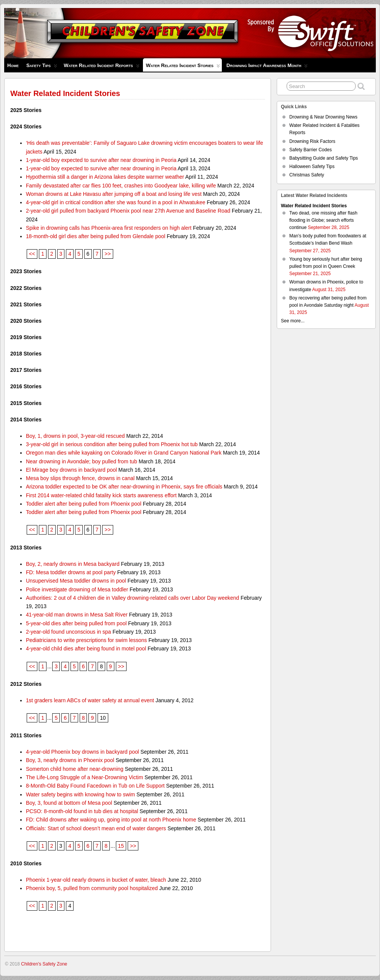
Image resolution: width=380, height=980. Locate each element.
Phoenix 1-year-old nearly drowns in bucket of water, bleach (96, 880)
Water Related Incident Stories (183, 67)
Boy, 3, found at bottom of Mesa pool (69, 803)
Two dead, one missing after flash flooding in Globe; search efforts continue (323, 220)
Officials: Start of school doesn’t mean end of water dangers (96, 828)
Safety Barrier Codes (310, 150)
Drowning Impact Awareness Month (267, 67)
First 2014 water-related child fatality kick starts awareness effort (101, 495)
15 (121, 846)
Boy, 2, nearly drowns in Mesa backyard (73, 564)
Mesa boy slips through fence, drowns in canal (80, 478)
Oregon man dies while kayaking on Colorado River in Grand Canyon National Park (124, 453)
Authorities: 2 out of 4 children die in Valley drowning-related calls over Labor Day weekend (132, 598)
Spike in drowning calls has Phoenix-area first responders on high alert (109, 228)
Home (13, 65)
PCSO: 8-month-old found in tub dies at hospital (82, 811)
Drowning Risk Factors (312, 141)
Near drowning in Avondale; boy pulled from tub (82, 461)
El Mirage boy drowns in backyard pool (71, 470)
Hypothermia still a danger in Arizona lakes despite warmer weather (105, 177)
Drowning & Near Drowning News (323, 117)
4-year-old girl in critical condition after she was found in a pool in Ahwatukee (116, 202)
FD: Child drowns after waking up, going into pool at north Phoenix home (111, 820)
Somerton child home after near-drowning (75, 769)
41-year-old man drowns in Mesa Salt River (77, 615)
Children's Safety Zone (44, 964)
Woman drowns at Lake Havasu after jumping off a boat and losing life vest (114, 194)
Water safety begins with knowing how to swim (80, 794)
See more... (293, 321)
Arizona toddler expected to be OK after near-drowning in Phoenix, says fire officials (124, 487)
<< (32, 254)
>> (107, 254)
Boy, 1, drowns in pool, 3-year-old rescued (75, 436)
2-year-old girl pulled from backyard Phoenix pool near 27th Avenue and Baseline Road (128, 211)
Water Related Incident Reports (102, 67)
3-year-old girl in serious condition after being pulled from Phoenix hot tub (112, 444)
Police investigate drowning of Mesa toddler (77, 589)
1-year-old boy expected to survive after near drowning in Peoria (101, 160)
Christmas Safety (307, 175)
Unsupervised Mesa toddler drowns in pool (76, 581)
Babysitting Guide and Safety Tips (324, 158)
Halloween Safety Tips (312, 167)
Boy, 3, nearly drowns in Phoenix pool (70, 760)
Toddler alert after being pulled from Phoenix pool (84, 504)
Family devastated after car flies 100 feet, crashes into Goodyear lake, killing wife (121, 186)
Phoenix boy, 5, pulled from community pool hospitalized (92, 888)
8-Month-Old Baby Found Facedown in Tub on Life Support (95, 786)
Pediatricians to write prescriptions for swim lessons (87, 640)
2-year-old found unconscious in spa (68, 632)
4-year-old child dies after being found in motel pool (86, 649)
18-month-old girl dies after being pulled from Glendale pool (96, 236)
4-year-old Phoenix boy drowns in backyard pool (83, 752)
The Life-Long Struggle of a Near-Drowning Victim (84, 777)
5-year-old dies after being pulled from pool (76, 623)
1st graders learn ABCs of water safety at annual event (90, 700)
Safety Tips (42, 67)
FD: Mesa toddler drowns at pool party (71, 572)
